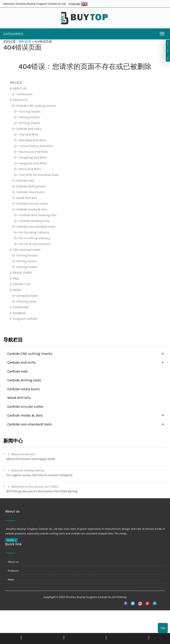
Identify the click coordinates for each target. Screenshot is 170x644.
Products (12, 571)
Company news (27, 296)
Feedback (19, 313)
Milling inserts (30, 117)
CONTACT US (21, 284)
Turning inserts (30, 112)
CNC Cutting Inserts (27, 250)
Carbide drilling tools (31, 186)
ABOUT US (20, 88)
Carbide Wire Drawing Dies (38, 215)
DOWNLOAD (21, 307)
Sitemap (122, 597)
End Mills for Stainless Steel (39, 175)
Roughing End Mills (33, 158)
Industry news (26, 302)
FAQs (16, 278)
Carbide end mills (29, 129)
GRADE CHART (22, 273)
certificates (24, 94)
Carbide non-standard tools (36, 227)
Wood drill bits (27, 198)
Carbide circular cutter (32, 204)
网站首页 (25, 42)
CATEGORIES (13, 34)
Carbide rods (25, 181)
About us (12, 562)
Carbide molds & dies (32, 209)
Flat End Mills (29, 135)
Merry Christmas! (21, 454)
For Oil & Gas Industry (35, 244)
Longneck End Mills (33, 163)
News (10, 580)
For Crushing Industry (35, 238)
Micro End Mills (30, 169)
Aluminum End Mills (34, 152)
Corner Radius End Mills (36, 146)
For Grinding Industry (34, 232)
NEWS (17, 290)
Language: (78, 4)
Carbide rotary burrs (30, 192)
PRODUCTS (20, 100)
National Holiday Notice (25, 470)
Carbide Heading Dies (34, 221)
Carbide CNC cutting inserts (36, 106)
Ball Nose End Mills (33, 140)
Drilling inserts (30, 123)
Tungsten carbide (25, 319)
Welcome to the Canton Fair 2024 (32, 487)
